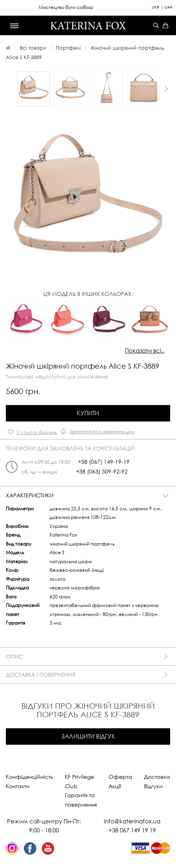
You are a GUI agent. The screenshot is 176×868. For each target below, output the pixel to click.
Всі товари (33, 48)
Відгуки (153, 786)
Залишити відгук (88, 736)
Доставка (157, 777)
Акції (115, 786)
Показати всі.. (145, 350)
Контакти (18, 786)
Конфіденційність (29, 777)
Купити (88, 413)
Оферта (120, 777)
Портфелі (68, 48)
